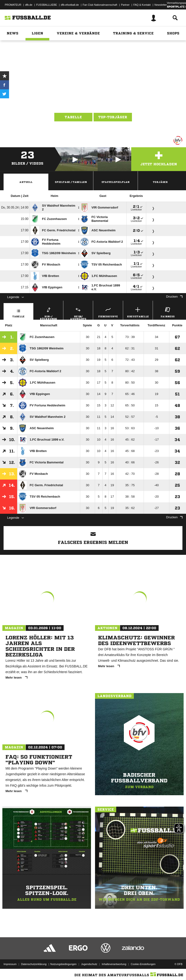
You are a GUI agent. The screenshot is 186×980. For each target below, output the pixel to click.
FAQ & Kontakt (142, 5)
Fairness (168, 312)
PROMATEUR (13, 5)
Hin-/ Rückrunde (48, 313)
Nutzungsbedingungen (63, 964)
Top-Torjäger (113, 117)
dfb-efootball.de (70, 5)
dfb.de (29, 5)
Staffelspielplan (116, 182)
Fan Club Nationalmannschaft (100, 5)
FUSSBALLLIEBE (47, 5)
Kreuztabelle (138, 312)
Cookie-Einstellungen (143, 964)
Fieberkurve (108, 312)
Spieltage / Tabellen (71, 182)
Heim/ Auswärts (78, 313)
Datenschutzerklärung (34, 964)
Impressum (10, 964)
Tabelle (73, 117)
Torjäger (160, 182)
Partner (125, 5)
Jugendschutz (89, 964)
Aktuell (26, 182)
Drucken (174, 297)
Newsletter (161, 5)
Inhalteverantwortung (114, 964)
